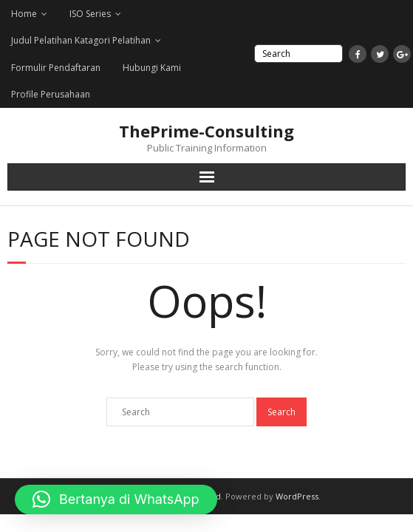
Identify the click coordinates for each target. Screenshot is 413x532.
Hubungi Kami (152, 68)
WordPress (297, 496)
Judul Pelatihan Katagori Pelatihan (81, 40)
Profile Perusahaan (51, 94)
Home (24, 14)
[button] (116, 499)
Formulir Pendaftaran (56, 68)
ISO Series (90, 14)
